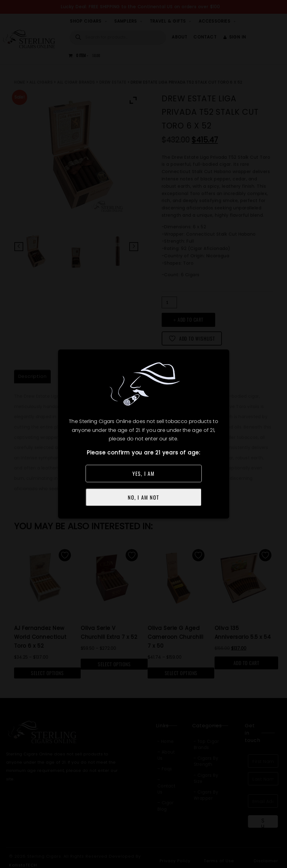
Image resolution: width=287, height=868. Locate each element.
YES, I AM (143, 474)
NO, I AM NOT (143, 497)
